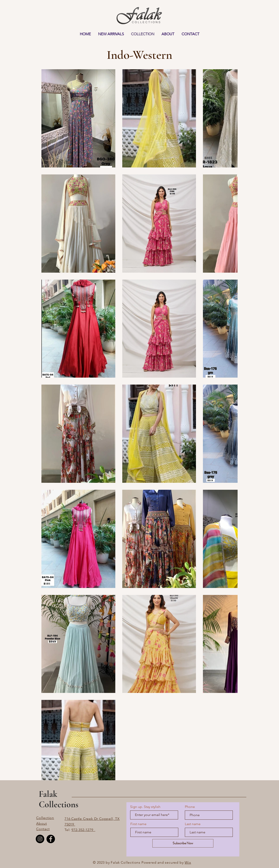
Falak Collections (59, 799)
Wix (188, 862)
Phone (190, 807)
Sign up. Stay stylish (145, 807)
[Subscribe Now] (183, 843)
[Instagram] (40, 839)
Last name (193, 824)
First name (138, 824)
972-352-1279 (83, 830)
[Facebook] (51, 839)
